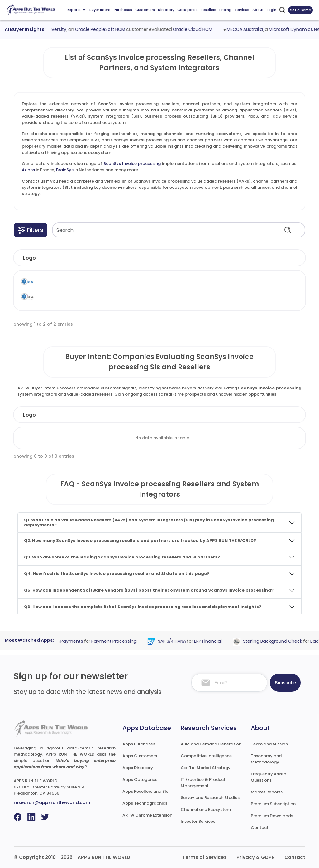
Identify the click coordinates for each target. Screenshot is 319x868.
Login (271, 10)
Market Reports (267, 792)
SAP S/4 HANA (175, 641)
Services (242, 10)
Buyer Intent (100, 10)
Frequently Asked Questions (269, 777)
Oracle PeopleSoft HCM (103, 29)
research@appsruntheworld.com (52, 802)
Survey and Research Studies (210, 798)
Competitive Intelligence (206, 756)
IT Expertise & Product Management (203, 783)
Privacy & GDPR (256, 857)
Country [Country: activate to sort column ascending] (234, 415)
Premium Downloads (272, 816)
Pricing (225, 10)
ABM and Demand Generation (211, 744)
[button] (31, 230)
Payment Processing (117, 641)
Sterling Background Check (275, 641)
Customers (145, 10)
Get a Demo (300, 10)
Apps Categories (140, 780)
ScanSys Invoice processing (132, 164)
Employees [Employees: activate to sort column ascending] (147, 415)
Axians (28, 170)
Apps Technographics (145, 803)
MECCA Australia (248, 29)
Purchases (123, 10)
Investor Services (198, 821)
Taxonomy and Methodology (266, 759)
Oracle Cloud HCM (195, 29)
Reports (76, 10)
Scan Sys (121, 282)
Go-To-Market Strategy (206, 768)
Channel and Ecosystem (206, 809)
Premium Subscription (273, 804)
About (258, 10)
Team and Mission (269, 744)
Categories (187, 10)
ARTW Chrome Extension (147, 815)
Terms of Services (205, 857)
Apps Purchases (139, 744)
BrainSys (65, 170)
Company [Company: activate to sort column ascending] (58, 415)
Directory (166, 10)
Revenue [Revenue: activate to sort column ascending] (192, 415)
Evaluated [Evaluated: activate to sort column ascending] (277, 415)
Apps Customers (140, 756)
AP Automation (229, 282)
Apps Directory (138, 768)
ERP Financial (211, 641)
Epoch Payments (67, 641)
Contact (260, 828)
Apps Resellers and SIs (145, 791)
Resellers (208, 10)
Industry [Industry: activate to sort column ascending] (102, 415)
